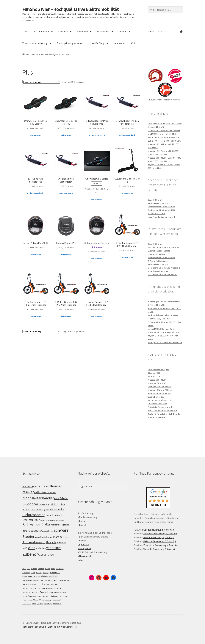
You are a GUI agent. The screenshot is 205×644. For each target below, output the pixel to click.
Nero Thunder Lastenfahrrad (161, 217)
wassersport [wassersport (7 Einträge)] (56, 600)
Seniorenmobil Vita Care (159, 393)
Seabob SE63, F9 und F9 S (159, 387)
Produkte (63, 31)
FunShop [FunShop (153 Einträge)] (28, 524)
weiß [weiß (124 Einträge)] (25, 548)
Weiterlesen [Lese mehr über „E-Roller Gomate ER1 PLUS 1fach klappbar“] (35, 317)
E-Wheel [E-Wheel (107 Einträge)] (42, 505)
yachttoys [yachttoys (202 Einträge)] (54, 548)
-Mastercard (84, 556)
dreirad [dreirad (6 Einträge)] (41, 569)
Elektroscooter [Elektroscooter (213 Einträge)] (34, 515)
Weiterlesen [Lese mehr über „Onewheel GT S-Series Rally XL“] (66, 135)
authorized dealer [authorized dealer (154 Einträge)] (45, 492)
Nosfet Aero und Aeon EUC (160, 400)
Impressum (119, 43)
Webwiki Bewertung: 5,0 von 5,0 (159, 549)
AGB (133, 43)
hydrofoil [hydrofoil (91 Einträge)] (37, 525)
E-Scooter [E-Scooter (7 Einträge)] (26, 573)
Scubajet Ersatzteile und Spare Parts (165, 342)
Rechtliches (103, 31)
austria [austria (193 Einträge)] (40, 486)
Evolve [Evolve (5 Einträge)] (61, 580)
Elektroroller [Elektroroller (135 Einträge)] (57, 510)
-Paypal (82, 525)
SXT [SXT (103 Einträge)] (44, 543)
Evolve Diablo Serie (157, 397)
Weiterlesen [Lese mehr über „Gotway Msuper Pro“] (66, 255)
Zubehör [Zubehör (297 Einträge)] (30, 554)
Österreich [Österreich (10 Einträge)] (57, 604)
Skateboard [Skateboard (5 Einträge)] (32, 596)
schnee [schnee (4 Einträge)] (56, 592)
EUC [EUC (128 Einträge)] (36, 520)
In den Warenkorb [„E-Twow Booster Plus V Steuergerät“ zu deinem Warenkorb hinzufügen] (127, 135)
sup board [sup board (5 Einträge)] (46, 596)
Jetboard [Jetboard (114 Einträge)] (55, 525)
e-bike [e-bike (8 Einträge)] (47, 569)
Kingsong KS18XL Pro (158, 380)
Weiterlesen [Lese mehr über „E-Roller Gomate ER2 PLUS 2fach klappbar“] (97, 317)
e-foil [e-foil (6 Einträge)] (53, 569)
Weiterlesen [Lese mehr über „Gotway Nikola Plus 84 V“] (97, 259)
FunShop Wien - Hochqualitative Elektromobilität (71, 9)
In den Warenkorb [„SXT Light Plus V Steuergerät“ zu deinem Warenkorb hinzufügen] (66, 193)
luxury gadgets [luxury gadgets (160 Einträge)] (32, 531)
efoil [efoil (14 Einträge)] (33, 572)
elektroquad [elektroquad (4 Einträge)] (49, 581)
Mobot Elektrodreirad (158, 203)
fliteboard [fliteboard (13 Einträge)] (46, 584)
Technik (122, 31)
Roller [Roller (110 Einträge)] (51, 531)
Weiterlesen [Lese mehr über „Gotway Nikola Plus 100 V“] (35, 255)
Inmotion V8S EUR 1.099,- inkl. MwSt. (165, 332)
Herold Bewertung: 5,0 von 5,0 (159, 537)
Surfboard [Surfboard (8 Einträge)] (55, 596)
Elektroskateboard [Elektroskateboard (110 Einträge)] (53, 515)
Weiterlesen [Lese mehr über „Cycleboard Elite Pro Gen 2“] (127, 193)
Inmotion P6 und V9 (157, 383)
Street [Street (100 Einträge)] (67, 537)
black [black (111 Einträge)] (57, 499)
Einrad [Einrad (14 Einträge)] (39, 572)
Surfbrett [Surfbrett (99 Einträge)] (39, 543)
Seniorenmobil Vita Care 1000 (161, 210)
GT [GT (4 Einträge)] (36, 588)
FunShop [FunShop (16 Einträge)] (55, 584)
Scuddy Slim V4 (155, 200)
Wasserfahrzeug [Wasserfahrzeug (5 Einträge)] (45, 600)
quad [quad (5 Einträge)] (51, 592)
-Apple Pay (84, 544)
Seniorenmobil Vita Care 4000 (161, 207)
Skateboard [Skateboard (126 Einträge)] (46, 537)
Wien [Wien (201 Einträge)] (32, 548)
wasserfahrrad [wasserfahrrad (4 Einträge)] (33, 600)
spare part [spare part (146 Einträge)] (59, 537)
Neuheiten (82, 31)
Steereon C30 (154, 373)
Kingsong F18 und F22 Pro (160, 390)
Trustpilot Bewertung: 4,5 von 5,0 (160, 545)
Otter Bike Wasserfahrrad (160, 407)
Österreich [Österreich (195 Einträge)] (46, 555)
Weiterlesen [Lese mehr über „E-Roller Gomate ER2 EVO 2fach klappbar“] (66, 317)
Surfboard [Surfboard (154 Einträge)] (29, 542)
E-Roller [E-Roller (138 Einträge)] (64, 498)
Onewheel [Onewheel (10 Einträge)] (44, 592)
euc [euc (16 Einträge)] (56, 580)
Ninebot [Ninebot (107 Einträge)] (44, 531)
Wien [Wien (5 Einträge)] (34, 604)
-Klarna (82, 521)
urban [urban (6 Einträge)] (25, 600)
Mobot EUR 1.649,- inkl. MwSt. (161, 329)
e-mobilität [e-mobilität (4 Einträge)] (60, 569)
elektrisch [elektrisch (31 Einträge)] (55, 572)
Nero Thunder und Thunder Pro (162, 410)
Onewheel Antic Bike (157, 404)
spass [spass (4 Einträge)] (39, 596)
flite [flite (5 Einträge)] (39, 584)
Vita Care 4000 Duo (156, 214)
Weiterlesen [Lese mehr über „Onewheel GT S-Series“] (97, 200)
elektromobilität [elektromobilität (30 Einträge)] (50, 576)
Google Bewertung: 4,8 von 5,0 (159, 530)
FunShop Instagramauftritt (71, 43)
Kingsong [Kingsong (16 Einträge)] (57, 588)
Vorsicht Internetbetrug (35, 43)
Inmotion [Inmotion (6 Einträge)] (41, 588)
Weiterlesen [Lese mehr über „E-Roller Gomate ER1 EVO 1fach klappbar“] (127, 258)
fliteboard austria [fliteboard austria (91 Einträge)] (58, 520)
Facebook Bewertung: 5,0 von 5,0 (160, 533)
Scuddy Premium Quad (158, 271)
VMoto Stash (154, 376)
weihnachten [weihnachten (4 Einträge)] (27, 604)
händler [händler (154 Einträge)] (45, 524)
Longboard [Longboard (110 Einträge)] (64, 525)
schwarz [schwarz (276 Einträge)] (61, 530)
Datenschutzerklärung (34, 627)
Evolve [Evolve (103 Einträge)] (41, 520)
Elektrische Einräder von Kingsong (164, 268)
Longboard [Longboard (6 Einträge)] (27, 592)
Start (25, 31)
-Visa (81, 560)
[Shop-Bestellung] (41, 82)
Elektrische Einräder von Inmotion (164, 247)
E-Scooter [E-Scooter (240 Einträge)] (30, 504)
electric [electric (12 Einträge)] (46, 573)
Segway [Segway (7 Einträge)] (63, 592)
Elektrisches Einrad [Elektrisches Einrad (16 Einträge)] (31, 576)
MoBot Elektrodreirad (158, 264)
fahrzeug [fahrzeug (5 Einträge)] (26, 584)
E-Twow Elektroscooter (159, 261)
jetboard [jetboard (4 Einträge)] (49, 588)
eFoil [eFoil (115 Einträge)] (48, 505)
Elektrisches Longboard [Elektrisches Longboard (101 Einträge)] (40, 510)
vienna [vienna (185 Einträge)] (62, 542)
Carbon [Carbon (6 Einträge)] (34, 569)
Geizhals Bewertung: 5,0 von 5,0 (160, 541)
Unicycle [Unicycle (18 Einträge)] (63, 596)
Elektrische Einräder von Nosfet (163, 275)
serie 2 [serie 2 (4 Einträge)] (25, 596)
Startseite (31, 54)
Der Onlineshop (41, 31)
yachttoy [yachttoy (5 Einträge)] (40, 604)
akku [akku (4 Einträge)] (24, 569)
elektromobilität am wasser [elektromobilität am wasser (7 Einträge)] (33, 580)
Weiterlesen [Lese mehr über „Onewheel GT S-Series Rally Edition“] (35, 135)
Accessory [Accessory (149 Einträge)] (28, 486)
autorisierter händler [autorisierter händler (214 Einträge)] (38, 498)
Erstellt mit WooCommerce (62, 627)
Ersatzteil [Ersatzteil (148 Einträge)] (28, 520)
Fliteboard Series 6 (156, 254)
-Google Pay (84, 548)
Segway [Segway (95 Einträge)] (37, 537)
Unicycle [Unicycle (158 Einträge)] (51, 542)
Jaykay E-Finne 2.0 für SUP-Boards (164, 414)
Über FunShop (97, 43)
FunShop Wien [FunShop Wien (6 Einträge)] (28, 588)
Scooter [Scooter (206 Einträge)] (28, 537)
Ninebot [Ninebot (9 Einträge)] (35, 592)
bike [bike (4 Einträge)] (29, 569)
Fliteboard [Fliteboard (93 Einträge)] (48, 520)
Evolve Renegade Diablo (159, 251)
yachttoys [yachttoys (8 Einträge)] (48, 604)
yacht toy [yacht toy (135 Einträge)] (41, 548)
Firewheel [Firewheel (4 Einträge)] (33, 584)
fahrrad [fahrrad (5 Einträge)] (67, 580)
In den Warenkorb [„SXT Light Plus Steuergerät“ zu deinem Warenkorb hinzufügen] (35, 193)
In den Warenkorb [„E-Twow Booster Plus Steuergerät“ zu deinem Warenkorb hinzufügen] (97, 135)
